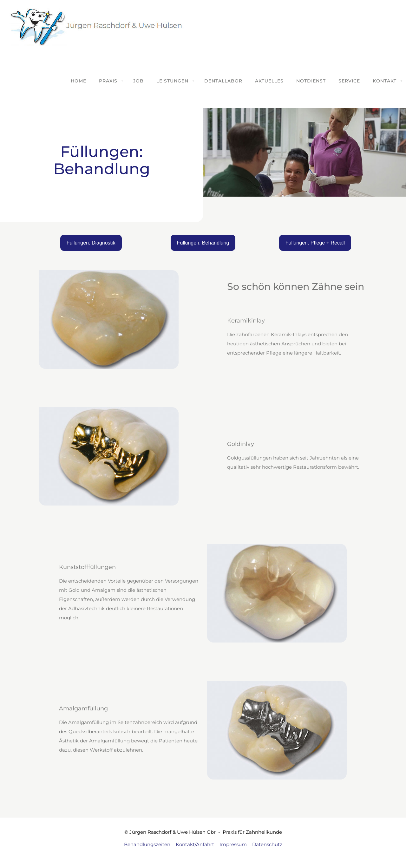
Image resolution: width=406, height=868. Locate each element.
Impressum (233, 844)
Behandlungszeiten (147, 844)
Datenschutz (267, 844)
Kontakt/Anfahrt (195, 844)
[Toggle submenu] (122, 81)
